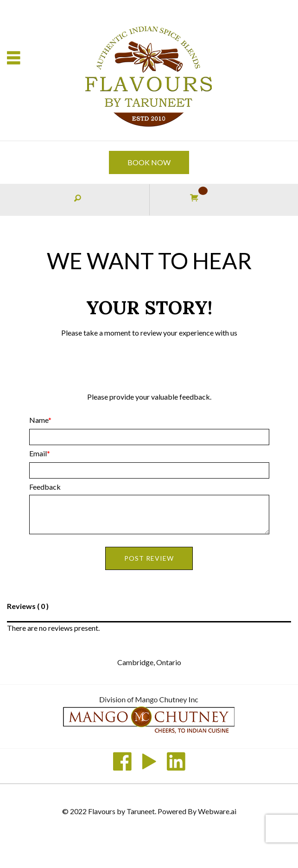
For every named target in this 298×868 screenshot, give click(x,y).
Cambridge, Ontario (149, 662)
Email (38, 453)
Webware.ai (217, 811)
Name (39, 420)
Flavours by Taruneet (121, 811)
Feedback (45, 487)
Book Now (149, 162)
